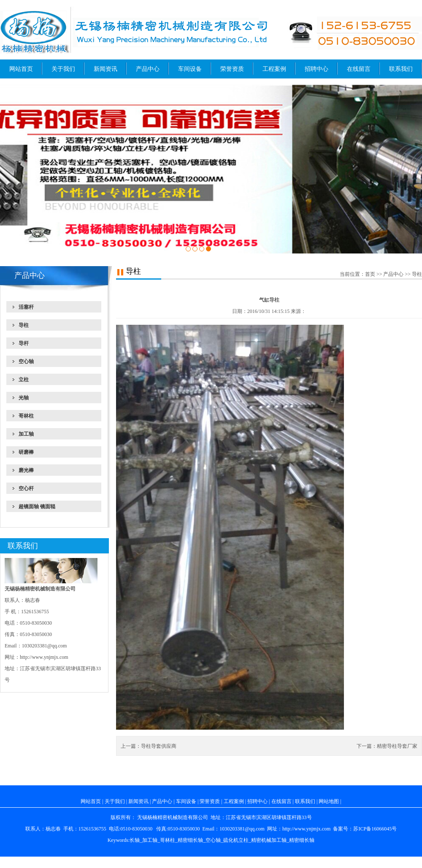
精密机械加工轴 (269, 840)
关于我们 (63, 69)
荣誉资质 (232, 69)
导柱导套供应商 (159, 746)
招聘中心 (316, 69)
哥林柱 (168, 840)
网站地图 (329, 801)
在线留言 (359, 69)
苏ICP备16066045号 (375, 829)
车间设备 (190, 69)
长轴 (135, 840)
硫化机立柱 (236, 840)
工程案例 (274, 69)
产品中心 (148, 69)
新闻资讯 (105, 69)
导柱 (417, 274)
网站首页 (21, 69)
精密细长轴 (190, 840)
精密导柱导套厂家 (397, 746)
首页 (370, 274)
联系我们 (401, 69)
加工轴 (150, 840)
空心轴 (213, 840)
